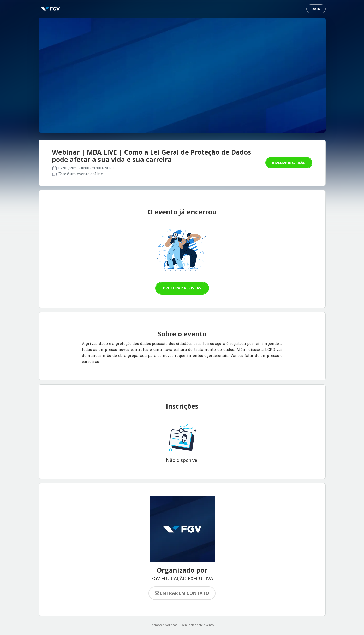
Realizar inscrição (289, 163)
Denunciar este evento (197, 625)
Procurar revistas (182, 288)
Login (316, 9)
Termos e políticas (164, 625)
